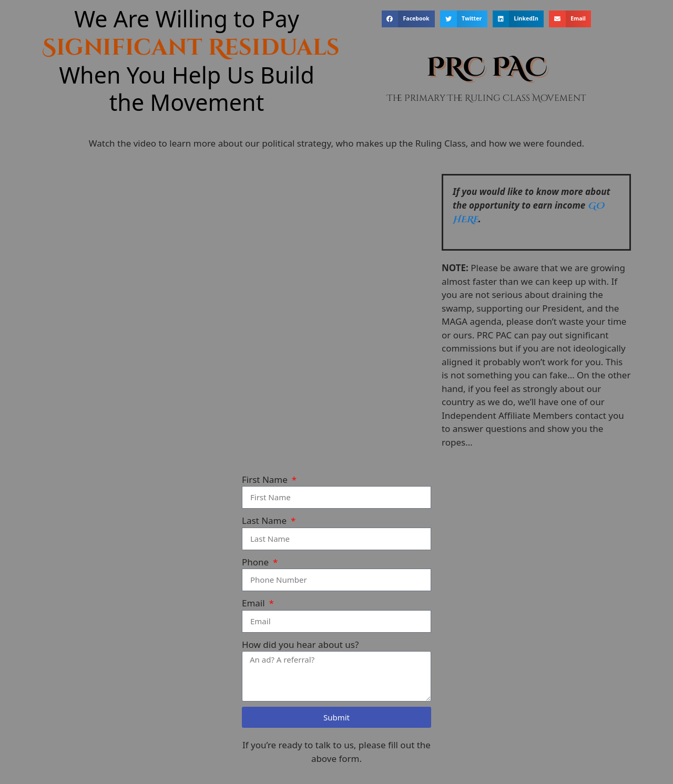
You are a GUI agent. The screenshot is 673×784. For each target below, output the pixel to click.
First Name (266, 479)
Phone (257, 562)
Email (254, 603)
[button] (408, 19)
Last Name (266, 520)
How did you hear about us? (300, 644)
